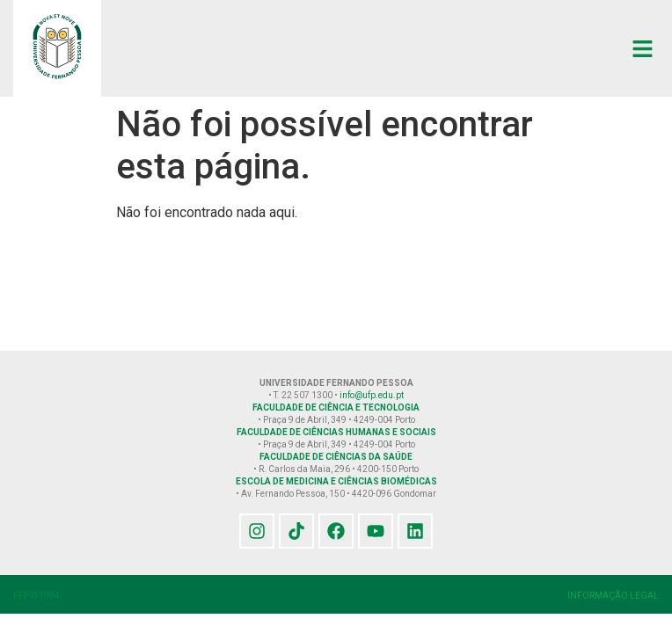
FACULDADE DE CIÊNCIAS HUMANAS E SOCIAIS (336, 432)
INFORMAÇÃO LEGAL (613, 596)
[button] (643, 48)
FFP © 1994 (37, 596)
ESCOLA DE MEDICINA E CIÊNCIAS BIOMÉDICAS (336, 481)
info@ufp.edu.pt (372, 395)
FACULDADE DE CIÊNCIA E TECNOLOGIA (336, 407)
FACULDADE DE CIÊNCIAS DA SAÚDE (336, 457)
